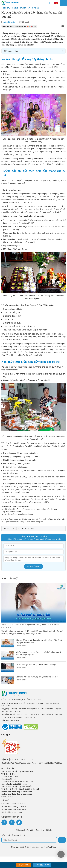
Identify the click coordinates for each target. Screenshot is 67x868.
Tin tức (15, 8)
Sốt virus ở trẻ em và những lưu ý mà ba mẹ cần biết (37, 677)
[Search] (50, 3)
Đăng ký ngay (33, 566)
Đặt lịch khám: (12, 812)
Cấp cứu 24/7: (13, 804)
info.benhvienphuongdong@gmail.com (21, 717)
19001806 (18, 512)
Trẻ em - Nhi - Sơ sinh (29, 8)
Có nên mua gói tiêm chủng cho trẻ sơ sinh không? (36, 665)
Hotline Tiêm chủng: (15, 807)
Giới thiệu (40, 830)
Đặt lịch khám (42, 865)
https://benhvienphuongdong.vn (21, 514)
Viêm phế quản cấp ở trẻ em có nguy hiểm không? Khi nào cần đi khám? (30, 625)
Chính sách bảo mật (24, 830)
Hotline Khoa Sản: (15, 809)
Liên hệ (49, 830)
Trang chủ (6, 8)
